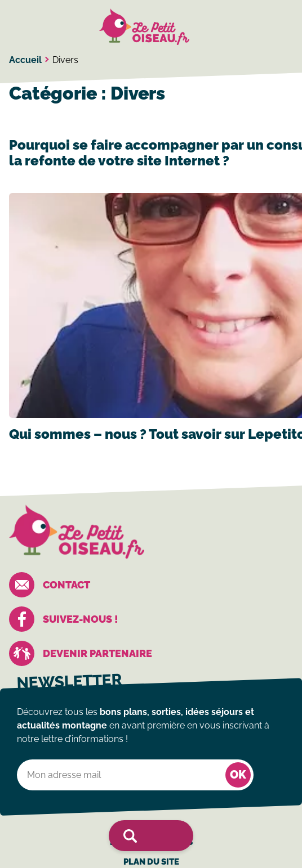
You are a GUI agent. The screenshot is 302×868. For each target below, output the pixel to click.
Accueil (25, 60)
